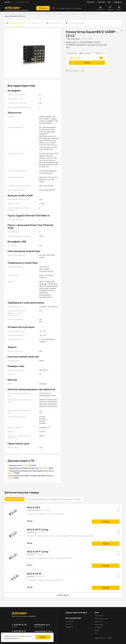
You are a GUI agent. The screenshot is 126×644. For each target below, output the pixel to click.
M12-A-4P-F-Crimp (38, 527)
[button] (43, 8)
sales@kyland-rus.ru (42, 622)
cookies (21, 638)
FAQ (96, 631)
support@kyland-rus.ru (43, 629)
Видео (97, 628)
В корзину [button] (87, 63)
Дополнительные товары (77, 23)
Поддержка (118, 2)
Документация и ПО (55, 23)
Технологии (99, 619)
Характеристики (37, 23)
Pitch (110, 636)
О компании (91, 2)
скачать (26, 463)
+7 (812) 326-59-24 (19, 629)
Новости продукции (101, 616)
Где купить (101, 2)
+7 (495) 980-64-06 (22, 2)
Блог (109, 2)
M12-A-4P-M (34, 571)
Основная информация (17, 23)
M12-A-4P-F (34, 505)
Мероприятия (99, 613)
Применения (99, 622)
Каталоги (98, 625)
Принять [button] (43, 637)
